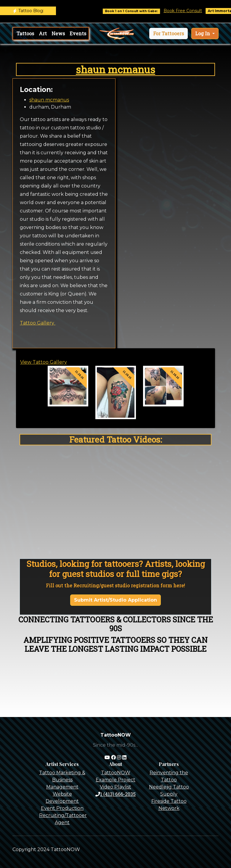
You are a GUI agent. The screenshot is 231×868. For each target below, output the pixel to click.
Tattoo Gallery (38, 323)
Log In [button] (203, 33)
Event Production (62, 808)
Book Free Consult (189, 11)
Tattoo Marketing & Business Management (62, 780)
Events (78, 33)
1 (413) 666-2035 (115, 794)
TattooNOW (116, 773)
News (58, 33)
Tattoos (25, 33)
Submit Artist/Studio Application (115, 600)
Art (43, 33)
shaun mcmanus (115, 69)
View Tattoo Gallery (44, 362)
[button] (169, 34)
